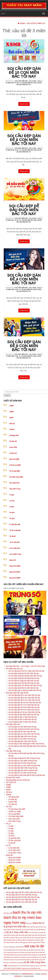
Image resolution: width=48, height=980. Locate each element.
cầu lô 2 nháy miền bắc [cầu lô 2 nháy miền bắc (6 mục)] (17, 932)
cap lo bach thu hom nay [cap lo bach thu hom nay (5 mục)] (11, 930)
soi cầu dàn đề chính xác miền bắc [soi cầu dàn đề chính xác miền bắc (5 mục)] (35, 952)
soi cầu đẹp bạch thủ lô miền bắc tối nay (24, 688)
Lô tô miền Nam (15, 548)
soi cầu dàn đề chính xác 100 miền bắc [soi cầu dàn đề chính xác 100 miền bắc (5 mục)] (15, 950)
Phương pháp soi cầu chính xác (18, 780)
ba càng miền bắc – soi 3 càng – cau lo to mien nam (25, 666)
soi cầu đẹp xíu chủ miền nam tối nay (22, 727)
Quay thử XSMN (15, 578)
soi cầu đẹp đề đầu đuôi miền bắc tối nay (24, 210)
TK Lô (8, 824)
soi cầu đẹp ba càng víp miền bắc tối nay (24, 681)
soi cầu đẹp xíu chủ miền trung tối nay (23, 761)
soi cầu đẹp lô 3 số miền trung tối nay (22, 773)
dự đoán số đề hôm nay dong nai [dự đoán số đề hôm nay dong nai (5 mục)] (25, 940)
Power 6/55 (13, 447)
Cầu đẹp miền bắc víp (24, 85)
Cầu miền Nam (14, 483)
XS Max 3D (13, 453)
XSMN (11, 412)
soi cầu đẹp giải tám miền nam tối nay (23, 741)
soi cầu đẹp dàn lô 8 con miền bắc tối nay (24, 710)
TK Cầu (9, 807)
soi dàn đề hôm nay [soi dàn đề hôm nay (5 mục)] (36, 960)
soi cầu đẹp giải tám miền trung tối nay (23, 770)
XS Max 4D (13, 441)
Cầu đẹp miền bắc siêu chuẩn (31, 83)
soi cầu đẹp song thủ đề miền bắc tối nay (24, 678)
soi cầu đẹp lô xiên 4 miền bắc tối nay (22, 722)
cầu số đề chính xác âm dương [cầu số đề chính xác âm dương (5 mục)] (29, 938)
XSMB (11, 406)
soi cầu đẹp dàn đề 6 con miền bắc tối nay (24, 140)
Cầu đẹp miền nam (13, 724)
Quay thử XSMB (15, 566)
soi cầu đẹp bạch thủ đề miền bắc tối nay (24, 683)
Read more (24, 104)
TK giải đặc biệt (15, 524)
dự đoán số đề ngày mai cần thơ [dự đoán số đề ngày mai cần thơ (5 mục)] (23, 942)
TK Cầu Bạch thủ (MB (17, 809)
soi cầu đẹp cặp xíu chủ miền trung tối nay (24, 765)
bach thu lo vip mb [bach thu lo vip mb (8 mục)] (27, 912)
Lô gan (12, 495)
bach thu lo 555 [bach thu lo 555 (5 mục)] (8, 913)
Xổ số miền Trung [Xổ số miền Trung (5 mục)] (9, 968)
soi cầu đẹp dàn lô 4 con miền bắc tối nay (24, 705)
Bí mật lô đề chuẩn (13, 778)
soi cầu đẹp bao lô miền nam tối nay (22, 732)
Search (7, 395)
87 (18, 289)
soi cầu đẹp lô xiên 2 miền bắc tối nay (22, 717)
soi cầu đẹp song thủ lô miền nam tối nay (24, 729)
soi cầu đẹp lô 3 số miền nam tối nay (22, 739)
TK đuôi (12, 519)
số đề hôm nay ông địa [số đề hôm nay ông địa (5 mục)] (17, 963)
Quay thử (13, 560)
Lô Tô (8, 845)
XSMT (11, 418)
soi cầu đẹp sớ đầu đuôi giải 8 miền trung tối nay (27, 775)
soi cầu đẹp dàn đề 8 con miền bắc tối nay (24, 346)
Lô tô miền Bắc (15, 542)
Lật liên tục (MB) (15, 465)
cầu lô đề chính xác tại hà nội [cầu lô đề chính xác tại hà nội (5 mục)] (37, 933)
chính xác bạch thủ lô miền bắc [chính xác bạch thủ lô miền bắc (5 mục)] (27, 930)
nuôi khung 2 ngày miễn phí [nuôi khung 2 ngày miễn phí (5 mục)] (16, 947)
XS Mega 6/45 (14, 435)
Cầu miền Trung (15, 489)
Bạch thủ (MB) (14, 459)
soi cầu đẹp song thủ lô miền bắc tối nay (24, 673)
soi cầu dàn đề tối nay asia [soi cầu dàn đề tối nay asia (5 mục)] (11, 955)
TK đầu (12, 513)
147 (18, 150)
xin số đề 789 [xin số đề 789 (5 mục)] (42, 966)
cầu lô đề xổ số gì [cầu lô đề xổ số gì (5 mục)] (37, 935)
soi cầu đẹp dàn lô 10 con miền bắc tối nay (24, 712)
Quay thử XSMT (15, 572)
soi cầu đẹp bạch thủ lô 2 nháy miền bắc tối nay (26, 671)
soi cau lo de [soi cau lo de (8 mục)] (34, 946)
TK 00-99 (12, 536)
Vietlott (12, 429)
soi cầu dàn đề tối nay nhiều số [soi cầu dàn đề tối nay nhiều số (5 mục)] (28, 955)
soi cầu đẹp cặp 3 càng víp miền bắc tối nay (25, 690)
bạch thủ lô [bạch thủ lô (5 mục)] (29, 923)
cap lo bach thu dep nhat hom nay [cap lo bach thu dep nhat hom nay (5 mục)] (36, 927)
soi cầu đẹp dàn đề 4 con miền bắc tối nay (24, 279)
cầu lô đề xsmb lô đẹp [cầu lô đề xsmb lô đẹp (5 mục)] (25, 935)
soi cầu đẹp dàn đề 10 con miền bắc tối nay (24, 72)
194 (18, 220)
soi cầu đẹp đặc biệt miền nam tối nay (23, 736)
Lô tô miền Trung (15, 554)
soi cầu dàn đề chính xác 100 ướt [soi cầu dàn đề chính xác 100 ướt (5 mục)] (15, 952)
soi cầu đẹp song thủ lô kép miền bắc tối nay (25, 676)
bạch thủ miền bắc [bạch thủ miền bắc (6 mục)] (17, 927)
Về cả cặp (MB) (15, 471)
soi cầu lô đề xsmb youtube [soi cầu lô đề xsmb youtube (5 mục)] (22, 960)
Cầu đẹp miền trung (13, 751)
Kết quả (12, 424)
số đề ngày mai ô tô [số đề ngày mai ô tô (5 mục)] (13, 966)
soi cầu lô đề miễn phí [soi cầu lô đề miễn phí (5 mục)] (32, 957)
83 (18, 356)
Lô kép (12, 507)
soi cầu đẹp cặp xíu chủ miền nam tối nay (24, 734)
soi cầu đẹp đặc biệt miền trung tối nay (23, 768)
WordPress (27, 974)
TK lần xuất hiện (15, 530)
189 (18, 83)
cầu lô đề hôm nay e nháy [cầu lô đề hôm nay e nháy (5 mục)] (11, 935)
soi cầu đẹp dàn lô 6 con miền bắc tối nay (24, 707)
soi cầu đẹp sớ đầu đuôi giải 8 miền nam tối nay (26, 744)
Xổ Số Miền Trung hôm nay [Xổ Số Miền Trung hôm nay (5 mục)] (22, 968)
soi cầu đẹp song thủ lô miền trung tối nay (24, 758)
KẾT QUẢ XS (11, 782)
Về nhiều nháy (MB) (16, 477)
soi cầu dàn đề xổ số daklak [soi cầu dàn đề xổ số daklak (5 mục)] (18, 957)
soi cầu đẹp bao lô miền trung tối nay (22, 763)
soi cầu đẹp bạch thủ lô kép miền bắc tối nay (25, 685)
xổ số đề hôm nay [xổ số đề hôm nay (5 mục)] (35, 968)
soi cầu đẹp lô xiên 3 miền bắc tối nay (22, 719)
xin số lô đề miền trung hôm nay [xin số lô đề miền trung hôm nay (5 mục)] (28, 966)
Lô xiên (12, 501)
